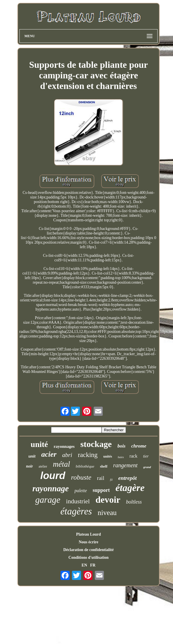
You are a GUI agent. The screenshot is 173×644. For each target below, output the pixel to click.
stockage (96, 444)
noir (29, 466)
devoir (108, 500)
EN (84, 565)
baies (121, 457)
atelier (43, 466)
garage (48, 500)
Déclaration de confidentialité (89, 550)
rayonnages (64, 446)
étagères (76, 511)
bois (121, 446)
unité (39, 444)
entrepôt (127, 478)
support (101, 490)
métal (61, 464)
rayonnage (51, 488)
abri (67, 455)
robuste (81, 477)
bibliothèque (85, 466)
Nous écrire (89, 542)
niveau (107, 513)
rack (134, 456)
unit (32, 456)
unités (108, 456)
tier (146, 456)
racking (88, 455)
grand (147, 467)
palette (81, 491)
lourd (53, 475)
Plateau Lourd (89, 534)
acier (49, 454)
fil (111, 480)
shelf (104, 466)
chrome (139, 446)
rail (101, 478)
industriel (78, 501)
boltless (134, 502)
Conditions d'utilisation (88, 557)
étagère (130, 488)
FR (93, 565)
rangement (125, 465)
